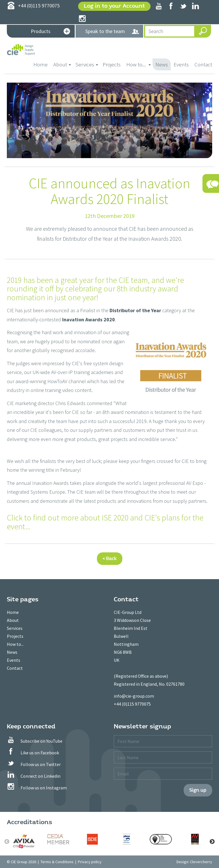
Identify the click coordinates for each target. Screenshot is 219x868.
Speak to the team (112, 31)
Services (15, 628)
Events (181, 64)
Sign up (198, 790)
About (13, 620)
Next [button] (212, 842)
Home (42, 64)
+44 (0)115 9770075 (132, 704)
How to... (15, 644)
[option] (24, 841)
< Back (110, 558)
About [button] (62, 64)
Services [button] (87, 64)
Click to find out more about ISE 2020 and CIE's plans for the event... (105, 522)
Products (50, 32)
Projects (112, 64)
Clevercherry (201, 862)
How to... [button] (139, 64)
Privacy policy (90, 862)
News (162, 64)
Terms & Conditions (57, 862)
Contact (203, 64)
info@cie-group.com (134, 696)
